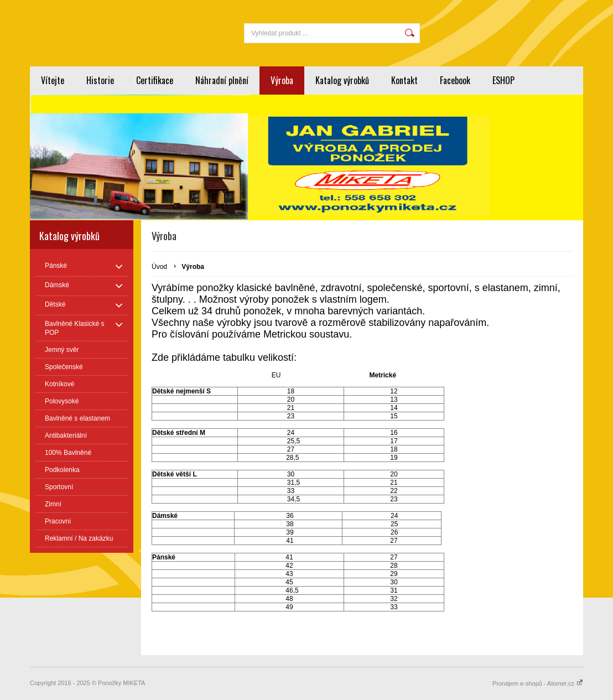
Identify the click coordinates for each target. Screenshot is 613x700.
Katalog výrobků (342, 80)
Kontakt (404, 80)
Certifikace (155, 80)
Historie (100, 80)
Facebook (455, 80)
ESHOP (503, 80)
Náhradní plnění (222, 80)
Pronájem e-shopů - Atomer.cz (538, 683)
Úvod (159, 267)
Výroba (282, 80)
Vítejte (53, 80)
